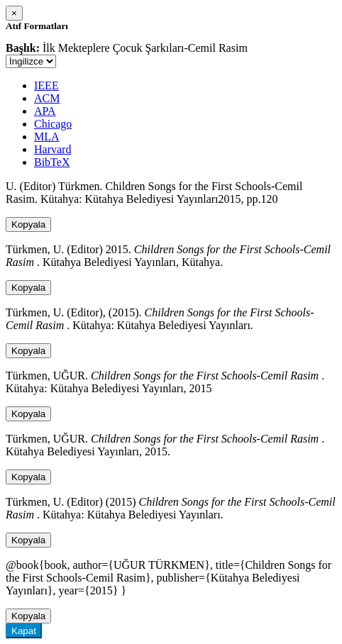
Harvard (53, 149)
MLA (47, 137)
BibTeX (52, 162)
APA (45, 111)
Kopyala (28, 224)
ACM (47, 98)
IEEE (46, 85)
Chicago (53, 124)
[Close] (14, 13)
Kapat (24, 631)
